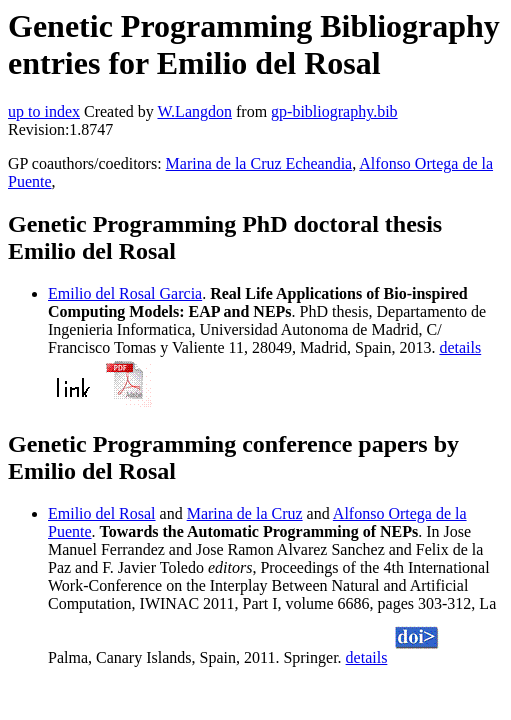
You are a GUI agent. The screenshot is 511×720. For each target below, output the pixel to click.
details (460, 347)
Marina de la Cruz (245, 513)
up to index (44, 111)
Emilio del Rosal (102, 513)
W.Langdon (194, 111)
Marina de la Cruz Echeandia (259, 163)
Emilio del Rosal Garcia (125, 293)
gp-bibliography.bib (334, 111)
